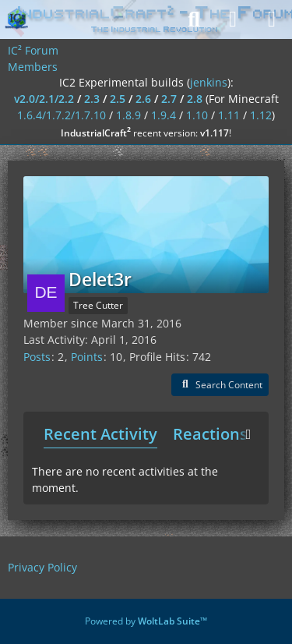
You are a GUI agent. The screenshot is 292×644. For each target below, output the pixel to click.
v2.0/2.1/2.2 (44, 99)
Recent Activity (100, 434)
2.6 (143, 99)
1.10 (197, 115)
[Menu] (272, 19)
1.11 (229, 115)
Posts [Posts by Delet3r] (37, 357)
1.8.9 (128, 115)
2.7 (169, 99)
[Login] (233, 19)
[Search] (194, 19)
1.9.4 (164, 115)
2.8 (195, 99)
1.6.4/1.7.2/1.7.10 (62, 115)
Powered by (146, 621)
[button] (220, 385)
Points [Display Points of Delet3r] (87, 357)
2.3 (92, 99)
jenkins (209, 82)
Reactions (210, 434)
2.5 (118, 99)
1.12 (261, 115)
